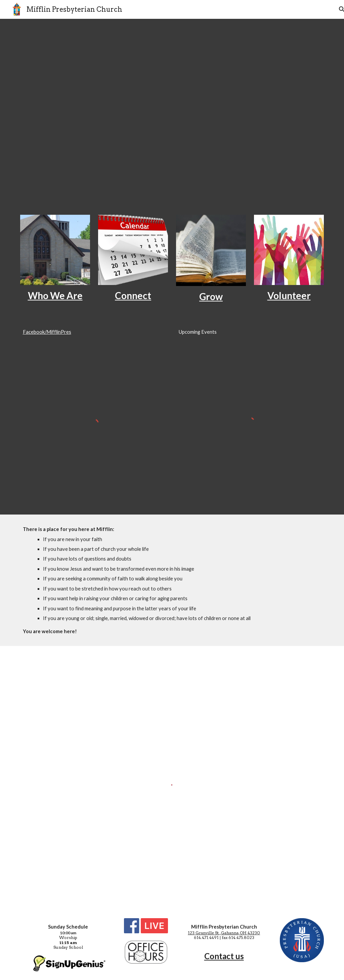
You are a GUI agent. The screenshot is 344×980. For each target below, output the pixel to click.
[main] (55, 296)
